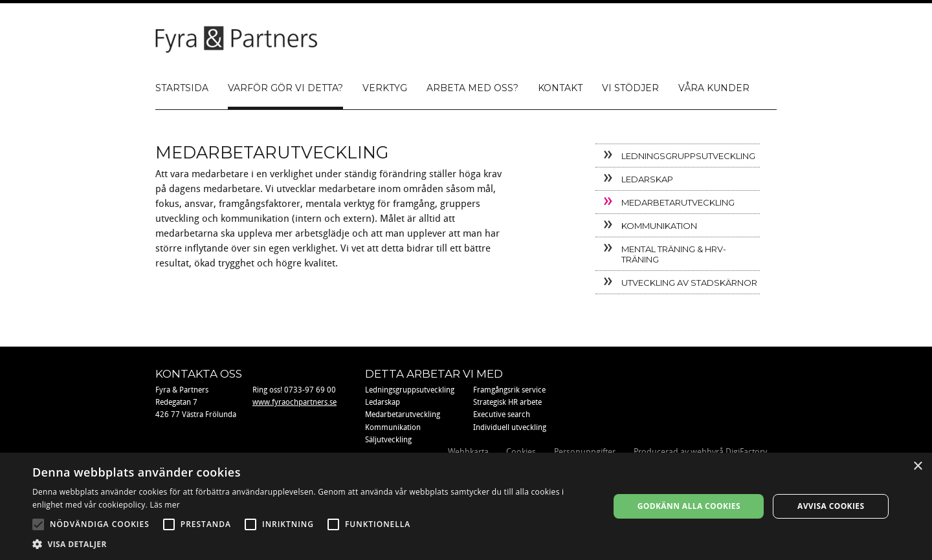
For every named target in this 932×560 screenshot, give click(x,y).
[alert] (466, 506)
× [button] (917, 467)
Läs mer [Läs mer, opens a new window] (165, 505)
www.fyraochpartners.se (294, 403)
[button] (312, 544)
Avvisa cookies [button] (831, 506)
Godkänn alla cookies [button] (689, 506)
